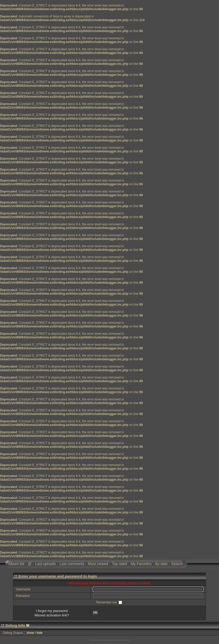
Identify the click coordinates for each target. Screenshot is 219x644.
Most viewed (98, 564)
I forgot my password (52, 611)
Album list (16, 564)
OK (95, 613)
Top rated (119, 564)
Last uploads (45, 564)
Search (177, 564)
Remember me (107, 602)
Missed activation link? (52, 615)
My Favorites (141, 564)
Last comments (72, 564)
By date (162, 564)
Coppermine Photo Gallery (116, 640)
